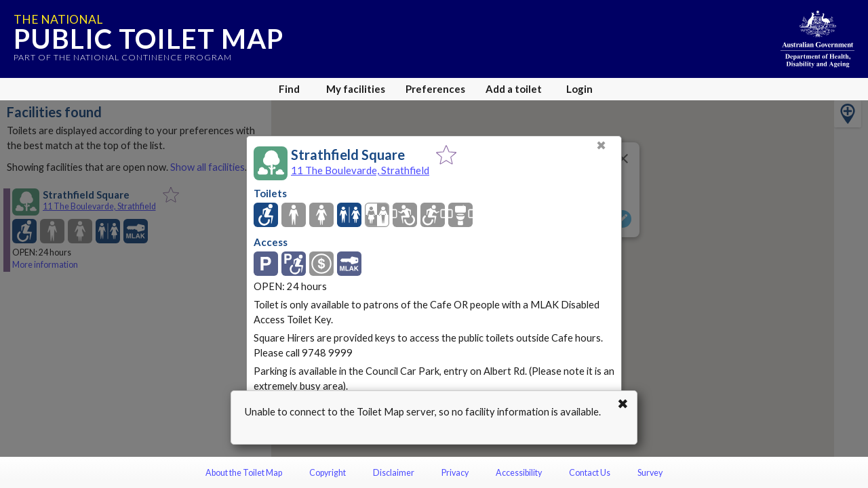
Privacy (455, 473)
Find (289, 89)
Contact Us (590, 473)
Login (579, 89)
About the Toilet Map (244, 473)
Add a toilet (514, 89)
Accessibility (519, 473)
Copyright (328, 473)
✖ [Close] (601, 145)
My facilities (356, 89)
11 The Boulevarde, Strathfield (360, 170)
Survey (650, 473)
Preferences (435, 89)
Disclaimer (394, 473)
